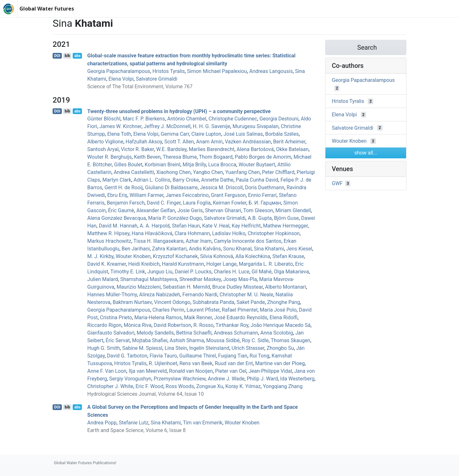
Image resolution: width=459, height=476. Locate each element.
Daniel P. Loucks (193, 272)
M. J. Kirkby (100, 256)
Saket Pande (251, 302)
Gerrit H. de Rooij (124, 188)
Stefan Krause (288, 256)
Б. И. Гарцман (265, 203)
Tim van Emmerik (203, 423)
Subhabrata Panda (213, 302)
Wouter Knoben (133, 256)
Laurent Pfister (203, 310)
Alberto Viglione (105, 142)
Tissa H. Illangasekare (158, 241)
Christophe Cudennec (233, 119)
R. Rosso (204, 325)
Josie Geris (190, 210)
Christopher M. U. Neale (246, 295)
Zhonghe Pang (284, 302)
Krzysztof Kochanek (175, 256)
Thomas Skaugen (291, 340)
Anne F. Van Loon (107, 371)
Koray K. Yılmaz (243, 386)
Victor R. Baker (137, 149)
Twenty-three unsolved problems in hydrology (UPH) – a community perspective (179, 111)
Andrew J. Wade (226, 379)
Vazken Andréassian (248, 142)
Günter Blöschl (104, 119)
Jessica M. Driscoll (221, 188)
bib (67, 56)
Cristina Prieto (116, 317)
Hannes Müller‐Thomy (112, 295)
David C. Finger (164, 203)
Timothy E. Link (128, 272)
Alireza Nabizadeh (160, 295)
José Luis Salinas (243, 134)
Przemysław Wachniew (180, 379)
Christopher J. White (110, 386)
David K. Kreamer (107, 264)
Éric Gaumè (121, 210)
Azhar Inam (199, 241)
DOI (57, 56)
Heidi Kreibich (144, 264)
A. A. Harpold (155, 226)
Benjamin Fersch (126, 203)
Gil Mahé (262, 272)
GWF (337, 183)
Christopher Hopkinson (274, 233)
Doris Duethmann (265, 188)
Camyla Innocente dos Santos (248, 241)
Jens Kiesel (299, 249)
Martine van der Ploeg (280, 363)
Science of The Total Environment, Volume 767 (140, 87)
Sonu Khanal (237, 249)
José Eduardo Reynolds (241, 317)
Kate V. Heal (216, 226)
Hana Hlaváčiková (152, 233)
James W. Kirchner (120, 126)
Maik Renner (198, 317)
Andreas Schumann (236, 333)
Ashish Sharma (187, 340)
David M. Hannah (118, 226)
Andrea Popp (102, 423)
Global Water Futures (47, 9)
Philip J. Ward (262, 379)
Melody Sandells (155, 333)
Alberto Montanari (286, 287)
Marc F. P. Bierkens (144, 119)
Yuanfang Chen (243, 172)
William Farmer (146, 195)
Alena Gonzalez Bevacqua (117, 218)
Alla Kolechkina (253, 256)
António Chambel (187, 119)
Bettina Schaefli (194, 333)
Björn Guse (287, 218)
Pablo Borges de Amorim (263, 157)
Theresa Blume (180, 157)
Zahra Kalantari (169, 249)
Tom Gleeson (258, 210)
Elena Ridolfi (284, 317)
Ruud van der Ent (234, 363)
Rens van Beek (196, 363)
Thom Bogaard (216, 157)
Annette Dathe (217, 180)
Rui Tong (259, 356)
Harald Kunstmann (183, 264)
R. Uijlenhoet (163, 363)
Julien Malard (103, 279)
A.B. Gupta (260, 218)
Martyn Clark (117, 180)
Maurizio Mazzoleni (139, 287)
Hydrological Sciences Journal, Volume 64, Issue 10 (146, 394)
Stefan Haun (186, 226)
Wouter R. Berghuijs (109, 157)
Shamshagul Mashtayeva (149, 279)
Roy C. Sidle (255, 340)
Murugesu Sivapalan (255, 126)
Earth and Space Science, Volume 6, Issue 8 (137, 430)
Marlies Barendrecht (211, 149)
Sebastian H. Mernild (186, 287)
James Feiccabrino (187, 195)
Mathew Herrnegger (285, 226)
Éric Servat (118, 340)
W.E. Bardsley (171, 149)
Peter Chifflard (278, 172)
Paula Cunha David (257, 180)
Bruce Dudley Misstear (237, 287)
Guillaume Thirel (197, 356)
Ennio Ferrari (262, 195)
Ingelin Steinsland (209, 348)
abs (77, 56)
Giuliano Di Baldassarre (171, 188)
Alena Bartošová (255, 149)
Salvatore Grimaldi (157, 79)
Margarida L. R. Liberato (266, 264)
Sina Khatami (269, 249)
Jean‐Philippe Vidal (270, 371)
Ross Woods (180, 386)
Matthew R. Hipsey (108, 233)
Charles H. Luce (232, 272)
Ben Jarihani (136, 249)
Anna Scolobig (277, 333)
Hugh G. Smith (104, 348)
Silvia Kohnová (217, 256)
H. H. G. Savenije (212, 126)
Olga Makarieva (291, 272)
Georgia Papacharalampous (119, 71)
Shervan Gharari (223, 210)
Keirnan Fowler (230, 203)
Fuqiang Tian (233, 356)
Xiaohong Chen (173, 172)
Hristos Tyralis (169, 71)
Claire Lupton (206, 134)
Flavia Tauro (163, 356)
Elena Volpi (121, 79)
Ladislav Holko (229, 233)
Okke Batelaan (292, 149)
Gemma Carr (175, 134)
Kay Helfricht (246, 226)
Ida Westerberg (297, 379)
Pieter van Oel (231, 371)
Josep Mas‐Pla (240, 279)
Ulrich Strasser (248, 348)
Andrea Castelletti (134, 172)
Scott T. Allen (179, 142)
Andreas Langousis (271, 71)
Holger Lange (221, 264)
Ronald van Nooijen (191, 371)
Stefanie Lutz (134, 423)
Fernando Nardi (200, 295)
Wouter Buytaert (257, 165)
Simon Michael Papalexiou (217, 71)
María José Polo (278, 310)
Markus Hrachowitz (109, 241)
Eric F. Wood (149, 386)
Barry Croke (186, 180)
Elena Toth (119, 134)
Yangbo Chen (208, 172)
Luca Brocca (222, 165)
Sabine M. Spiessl (142, 348)
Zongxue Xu (210, 386)
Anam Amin (209, 142)
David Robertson (172, 325)
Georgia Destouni (279, 119)
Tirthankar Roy (232, 325)
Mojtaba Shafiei (150, 340)
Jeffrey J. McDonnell (167, 126)
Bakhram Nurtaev (132, 302)
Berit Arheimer (289, 142)
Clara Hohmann (192, 233)
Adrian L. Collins (152, 180)
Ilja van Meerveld (148, 371)
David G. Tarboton (127, 356)
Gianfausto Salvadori (111, 333)
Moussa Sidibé (223, 340)
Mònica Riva (138, 325)
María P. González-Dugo (175, 218)
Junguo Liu (160, 272)
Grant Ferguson (228, 195)
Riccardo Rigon (104, 325)
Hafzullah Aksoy (144, 142)
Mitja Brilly (194, 165)
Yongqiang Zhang (283, 386)
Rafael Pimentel (240, 310)
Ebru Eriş (117, 195)
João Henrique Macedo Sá (280, 325)
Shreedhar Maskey (200, 279)
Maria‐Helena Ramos (158, 317)
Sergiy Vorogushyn (130, 379)
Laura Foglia (197, 203)
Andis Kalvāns (205, 249)
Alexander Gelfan (156, 210)
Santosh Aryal (103, 149)
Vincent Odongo (172, 302)
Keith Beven (147, 157)
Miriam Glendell (293, 210)
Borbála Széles (282, 134)
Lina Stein (176, 348)
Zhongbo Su (280, 348)
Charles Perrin (168, 310)
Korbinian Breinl (163, 165)
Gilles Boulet (128, 165)
